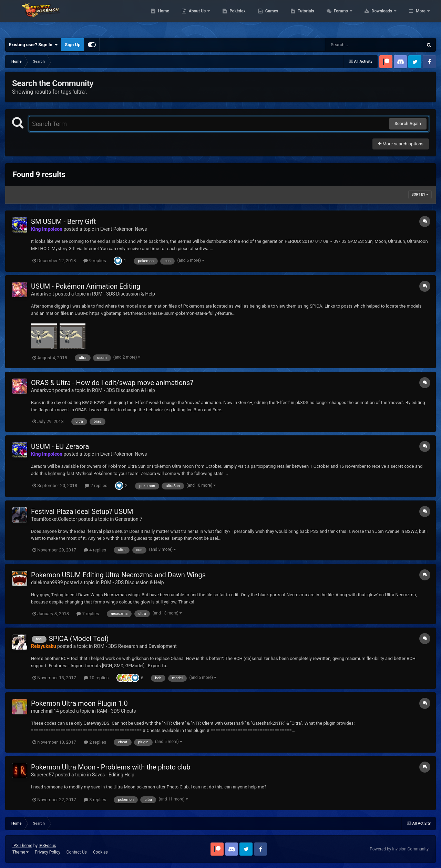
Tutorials (350, 17)
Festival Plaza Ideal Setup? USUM (82, 511)
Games (315, 17)
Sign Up (73, 45)
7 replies (88, 614)
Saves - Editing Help (113, 775)
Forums (385, 17)
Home (207, 17)
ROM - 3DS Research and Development (135, 646)
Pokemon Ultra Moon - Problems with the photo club (111, 767)
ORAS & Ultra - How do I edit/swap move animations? (112, 383)
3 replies (95, 800)
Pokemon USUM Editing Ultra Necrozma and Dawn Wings (118, 575)
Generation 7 (129, 519)
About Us (241, 17)
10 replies (96, 678)
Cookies (100, 852)
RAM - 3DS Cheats (116, 711)
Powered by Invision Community (399, 849)
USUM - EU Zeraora (60, 446)
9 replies (95, 261)
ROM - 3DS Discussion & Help (124, 294)
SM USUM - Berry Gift (63, 221)
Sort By (420, 194)
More (421, 17)
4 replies (95, 550)
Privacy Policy (48, 852)
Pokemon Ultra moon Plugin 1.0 (79, 703)
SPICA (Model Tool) (79, 639)
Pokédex (281, 17)
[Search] (357, 45)
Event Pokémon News (124, 229)
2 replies (96, 485)
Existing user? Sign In (33, 45)
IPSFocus (47, 846)
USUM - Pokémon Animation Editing (86, 286)
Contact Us (77, 852)
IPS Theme (22, 846)
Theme (20, 852)
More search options (401, 144)
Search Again (408, 123)
